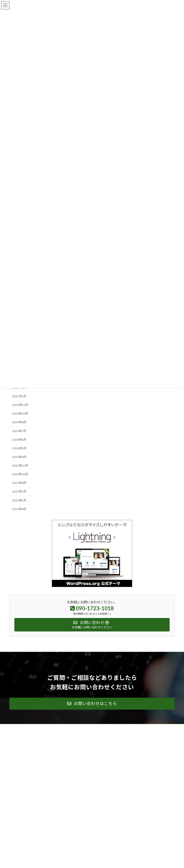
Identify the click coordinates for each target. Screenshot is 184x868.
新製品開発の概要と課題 (114, 753)
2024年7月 (19, 431)
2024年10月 (20, 414)
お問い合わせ (107, 770)
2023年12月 (20, 466)
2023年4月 (19, 509)
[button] (92, 704)
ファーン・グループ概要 (28, 818)
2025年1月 (19, 396)
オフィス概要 (107, 779)
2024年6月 (19, 440)
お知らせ (104, 787)
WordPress (69, 861)
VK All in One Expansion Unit (119, 861)
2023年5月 (19, 500)
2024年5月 (19, 448)
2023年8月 (19, 483)
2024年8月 (19, 422)
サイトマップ (107, 804)
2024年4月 (19, 457)
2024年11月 (20, 405)
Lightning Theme (91, 861)
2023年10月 (20, 474)
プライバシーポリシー (113, 795)
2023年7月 (19, 492)
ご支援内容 (106, 745)
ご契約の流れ (107, 762)
